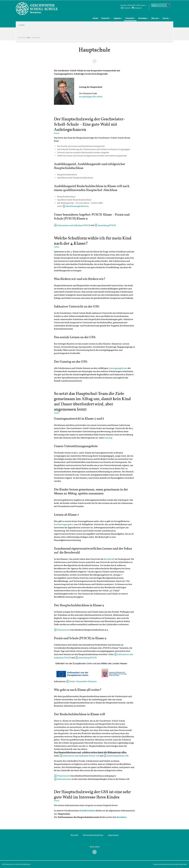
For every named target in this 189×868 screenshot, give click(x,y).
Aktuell (95, 18)
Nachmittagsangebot (64, 524)
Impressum (113, 835)
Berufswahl (109, 559)
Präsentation (63, 630)
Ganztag (108, 438)
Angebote (117, 18)
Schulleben (142, 18)
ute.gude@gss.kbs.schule (91, 97)
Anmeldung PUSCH (107, 225)
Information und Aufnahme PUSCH (74, 225)
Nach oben (94, 847)
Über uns (155, 18)
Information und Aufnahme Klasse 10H (81, 756)
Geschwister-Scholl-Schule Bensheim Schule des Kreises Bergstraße (37, 9)
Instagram (137, 8)
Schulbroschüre (87, 811)
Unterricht (105, 18)
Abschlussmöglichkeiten (77, 206)
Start (29, 37)
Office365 (132, 5)
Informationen (64, 779)
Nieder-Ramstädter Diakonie (83, 681)
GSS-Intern (141, 5)
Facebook (125, 8)
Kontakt (124, 5)
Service (166, 18)
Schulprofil (130, 18)
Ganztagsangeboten (118, 368)
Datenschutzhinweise (93, 835)
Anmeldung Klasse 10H (118, 756)
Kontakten (122, 817)
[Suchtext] (161, 5)
